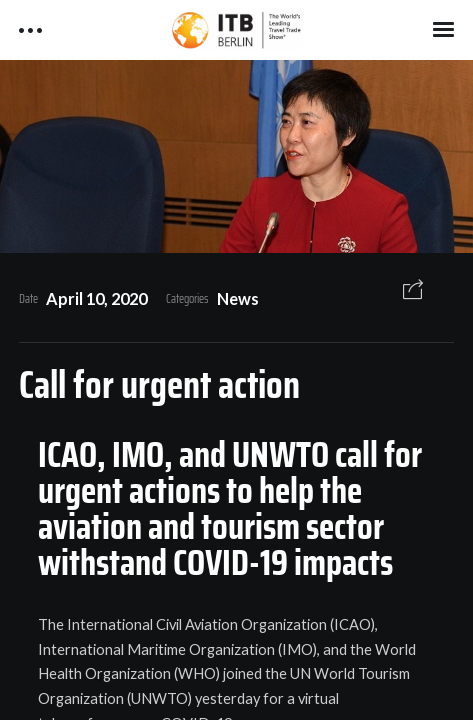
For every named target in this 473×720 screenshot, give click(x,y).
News (238, 298)
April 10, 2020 (96, 298)
